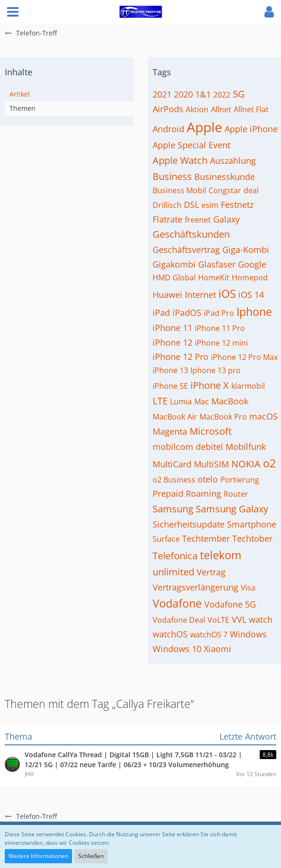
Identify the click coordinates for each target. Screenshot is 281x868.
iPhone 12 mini (221, 343)
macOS (263, 416)
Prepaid (168, 493)
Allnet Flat (251, 109)
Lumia (181, 402)
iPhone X (210, 385)
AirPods (168, 109)
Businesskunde (225, 177)
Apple (204, 127)
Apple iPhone (251, 129)
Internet (200, 295)
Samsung (173, 509)
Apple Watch (180, 160)
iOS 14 (251, 295)
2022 (222, 95)
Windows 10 (177, 649)
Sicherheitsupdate (189, 524)
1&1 (203, 94)
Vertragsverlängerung (195, 587)
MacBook (230, 401)
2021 (162, 94)
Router (236, 494)
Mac (202, 402)
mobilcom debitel (188, 447)
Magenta (170, 431)
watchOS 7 (209, 635)
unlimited (173, 572)
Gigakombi (174, 264)
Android (168, 129)
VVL (239, 619)
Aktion (197, 109)
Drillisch (167, 205)
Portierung (240, 480)
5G (239, 94)
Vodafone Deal (179, 620)
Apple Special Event (191, 145)
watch (261, 619)
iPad (161, 313)
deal (251, 190)
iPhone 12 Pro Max (244, 357)
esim (210, 205)
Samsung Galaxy (232, 509)
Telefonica (175, 556)
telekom (221, 555)
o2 (269, 463)
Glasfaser (217, 264)
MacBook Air (175, 417)
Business (172, 176)
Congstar (225, 190)
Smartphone (252, 524)
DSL (191, 205)
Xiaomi (218, 649)
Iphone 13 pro (216, 370)
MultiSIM (211, 464)
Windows (248, 634)
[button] (13, 12)
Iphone (254, 312)
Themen (23, 108)
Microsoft (211, 431)
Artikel (20, 94)
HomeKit (214, 277)
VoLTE (218, 620)
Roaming (204, 493)
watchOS (170, 634)
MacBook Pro (223, 417)
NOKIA (246, 464)
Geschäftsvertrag (186, 250)
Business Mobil (179, 190)
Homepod (250, 277)
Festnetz (237, 205)
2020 (183, 94)
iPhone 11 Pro (220, 328)
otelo (208, 479)
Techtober (252, 538)
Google (252, 264)
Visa (248, 588)
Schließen (91, 856)
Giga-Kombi (246, 250)
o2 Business (174, 480)
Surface (166, 539)
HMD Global (174, 277)
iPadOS (187, 313)
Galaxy (227, 219)
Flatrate (168, 219)
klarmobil (248, 386)
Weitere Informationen (38, 856)
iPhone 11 (172, 328)
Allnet (221, 109)
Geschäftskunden (191, 234)
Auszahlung (233, 161)
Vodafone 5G (230, 604)
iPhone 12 (172, 342)
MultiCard (172, 464)
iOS (227, 294)
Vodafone (177, 603)
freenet (198, 220)
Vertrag (211, 572)
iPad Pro (219, 313)
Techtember (206, 538)
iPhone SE (170, 386)
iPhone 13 (170, 370)
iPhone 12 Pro (181, 357)
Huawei (168, 295)
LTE (160, 401)
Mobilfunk (246, 447)
